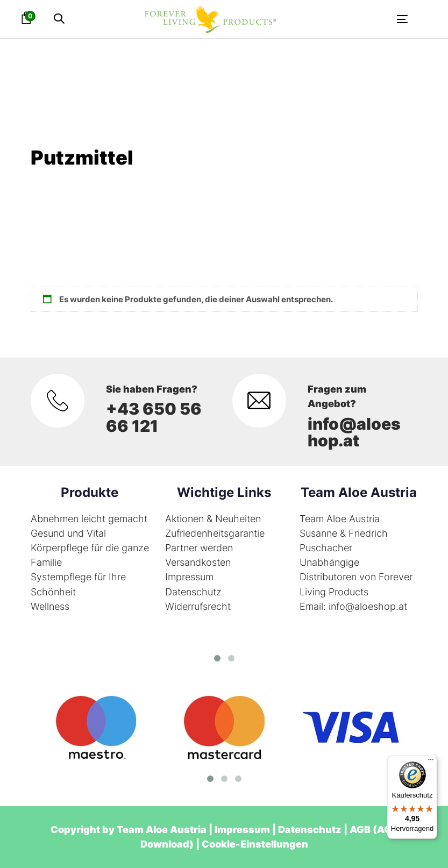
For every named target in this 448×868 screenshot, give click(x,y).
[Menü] (431, 762)
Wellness (50, 606)
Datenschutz (193, 592)
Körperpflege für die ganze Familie (90, 555)
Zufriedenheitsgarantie (215, 533)
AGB (360, 830)
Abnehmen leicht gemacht (89, 519)
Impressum (189, 577)
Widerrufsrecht (198, 606)
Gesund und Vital (68, 533)
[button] (59, 19)
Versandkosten (198, 562)
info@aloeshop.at (354, 432)
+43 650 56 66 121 (154, 417)
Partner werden (199, 548)
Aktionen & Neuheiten (213, 519)
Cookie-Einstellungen (255, 844)
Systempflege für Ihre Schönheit (78, 584)
